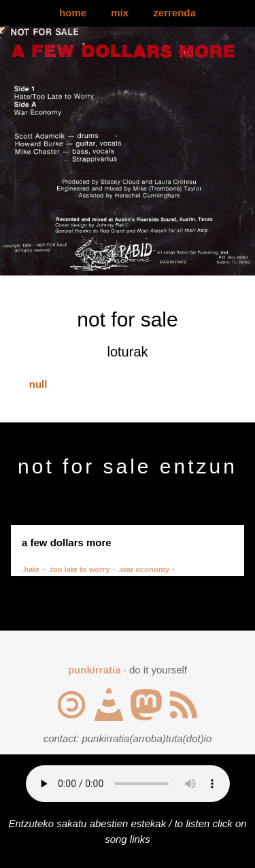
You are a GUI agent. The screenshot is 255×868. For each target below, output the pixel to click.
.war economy (144, 569)
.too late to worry (79, 569)
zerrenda (174, 13)
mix (120, 13)
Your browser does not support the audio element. (128, 784)
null (38, 384)
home (73, 13)
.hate (31, 569)
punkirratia (95, 670)
